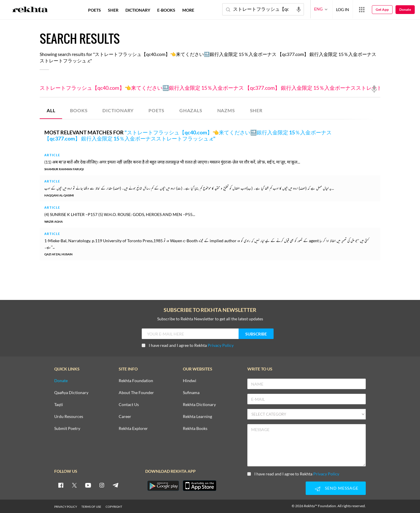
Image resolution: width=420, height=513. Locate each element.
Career (125, 417)
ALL (51, 110)
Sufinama (191, 393)
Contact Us (129, 405)
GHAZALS (191, 110)
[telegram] (116, 485)
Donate (405, 9)
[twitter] (74, 485)
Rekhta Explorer (133, 429)
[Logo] (30, 10)
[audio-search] (299, 9)
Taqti (59, 405)
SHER (256, 110)
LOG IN (343, 9)
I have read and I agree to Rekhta (188, 345)
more (188, 10)
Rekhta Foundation (136, 381)
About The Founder (136, 393)
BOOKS (79, 110)
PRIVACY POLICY (66, 507)
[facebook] (61, 485)
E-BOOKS (166, 10)
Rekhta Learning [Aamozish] (197, 417)
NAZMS (226, 110)
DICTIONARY (118, 110)
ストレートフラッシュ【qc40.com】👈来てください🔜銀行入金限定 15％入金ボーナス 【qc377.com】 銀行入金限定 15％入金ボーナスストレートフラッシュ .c (210, 88)
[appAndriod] (163, 486)
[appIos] (199, 486)
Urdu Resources (69, 417)
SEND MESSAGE (336, 489)
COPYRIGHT (114, 507)
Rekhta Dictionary (199, 405)
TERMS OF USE (91, 507)
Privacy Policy (221, 345)
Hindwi (190, 381)
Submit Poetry (67, 429)
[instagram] (102, 485)
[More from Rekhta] (362, 9)
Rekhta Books (195, 429)
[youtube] (88, 485)
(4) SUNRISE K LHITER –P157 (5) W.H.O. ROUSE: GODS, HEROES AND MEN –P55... (120, 214)
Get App (382, 9)
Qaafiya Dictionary (71, 393)
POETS (156, 110)
